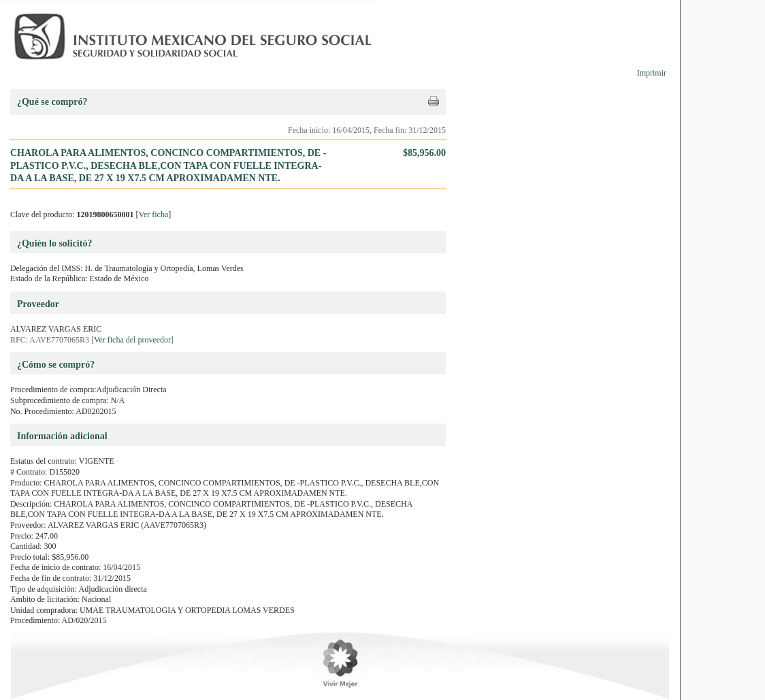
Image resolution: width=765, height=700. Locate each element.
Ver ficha (154, 214)
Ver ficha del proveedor (132, 340)
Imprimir (652, 73)
